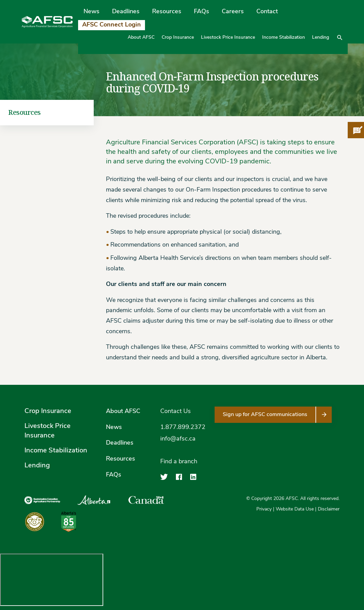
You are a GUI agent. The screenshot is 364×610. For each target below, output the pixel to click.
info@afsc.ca (178, 439)
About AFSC (141, 38)
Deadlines (126, 12)
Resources (167, 12)
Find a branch (179, 462)
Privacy (264, 509)
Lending (321, 38)
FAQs (202, 12)
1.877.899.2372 (183, 427)
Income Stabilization (284, 38)
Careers (233, 12)
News (92, 12)
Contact (267, 12)
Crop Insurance (178, 38)
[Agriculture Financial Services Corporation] (47, 22)
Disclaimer (329, 509)
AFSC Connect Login (112, 25)
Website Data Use (295, 509)
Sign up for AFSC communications (265, 415)
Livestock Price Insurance (228, 38)
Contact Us (176, 411)
